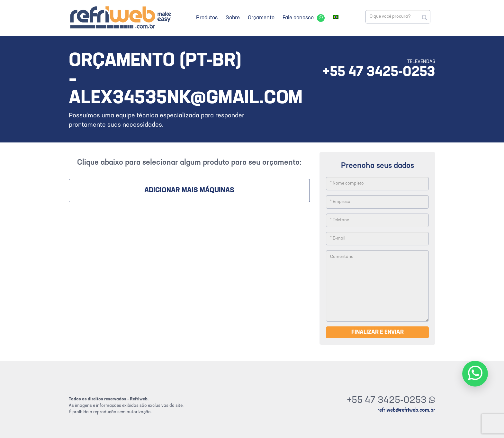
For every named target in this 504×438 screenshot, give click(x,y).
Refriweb (120, 17)
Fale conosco (298, 18)
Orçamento (261, 18)
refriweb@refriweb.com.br (406, 410)
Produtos (207, 18)
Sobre (233, 18)
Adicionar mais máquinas (189, 191)
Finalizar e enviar (378, 332)
